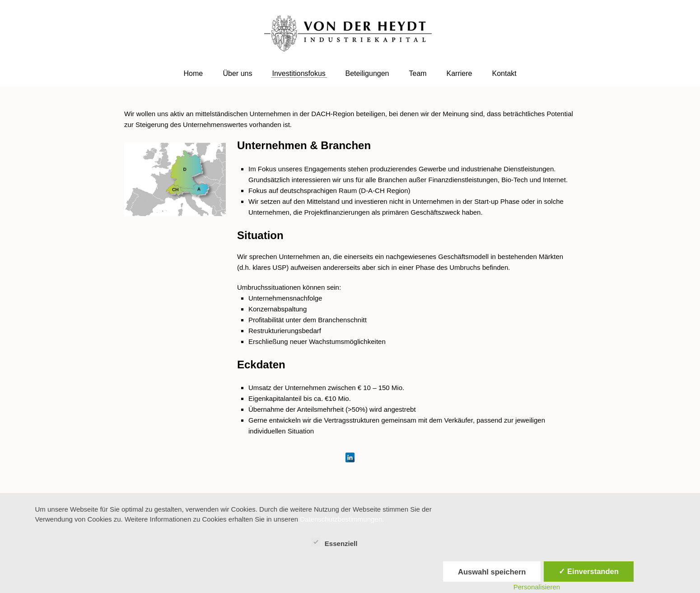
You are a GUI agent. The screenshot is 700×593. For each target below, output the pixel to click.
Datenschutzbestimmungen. (342, 519)
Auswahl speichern (492, 572)
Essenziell (334, 542)
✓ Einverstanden (588, 571)
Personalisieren (537, 587)
